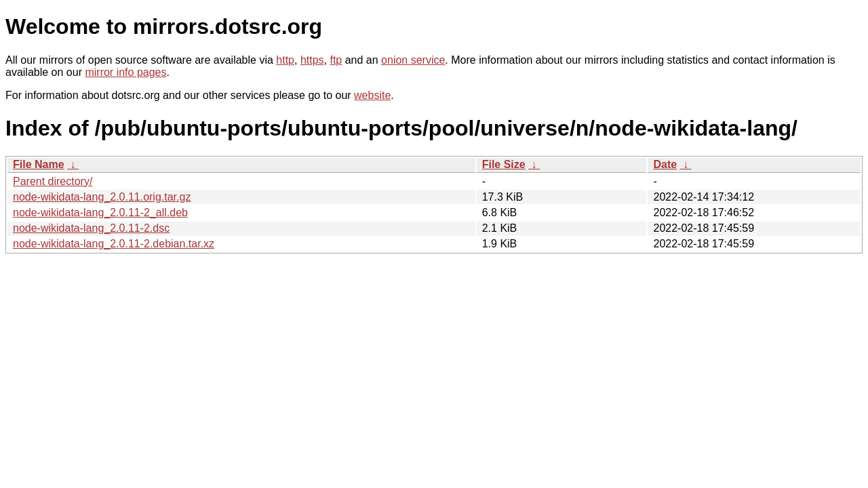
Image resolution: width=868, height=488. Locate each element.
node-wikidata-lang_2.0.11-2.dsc (91, 228)
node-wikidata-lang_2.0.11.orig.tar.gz (102, 197)
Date (665, 164)
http (285, 60)
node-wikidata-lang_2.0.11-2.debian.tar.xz (114, 244)
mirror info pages (125, 72)
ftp (336, 60)
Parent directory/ (53, 181)
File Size (504, 164)
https (312, 60)
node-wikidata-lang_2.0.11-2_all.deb (100, 212)
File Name (39, 164)
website (372, 95)
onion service (413, 60)
